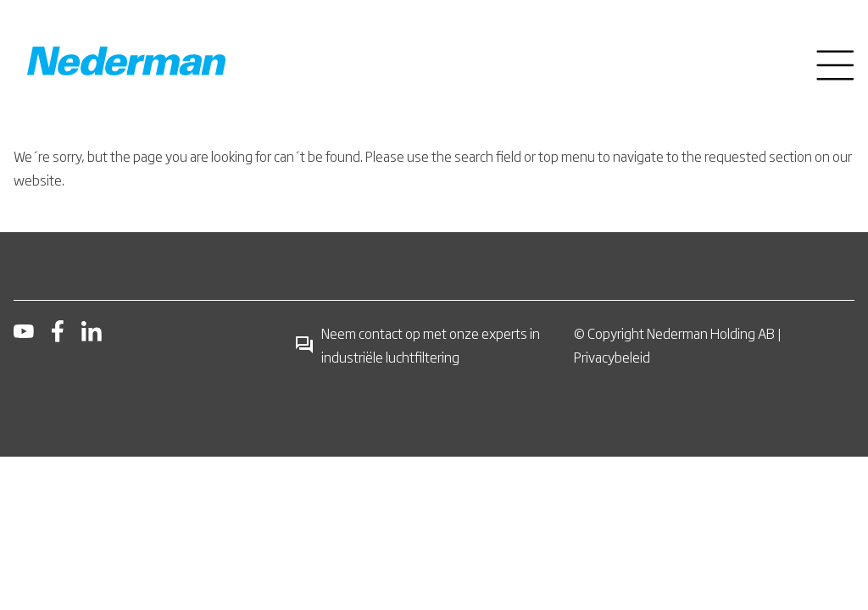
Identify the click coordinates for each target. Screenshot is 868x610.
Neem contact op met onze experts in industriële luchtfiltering (417, 345)
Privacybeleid (612, 357)
